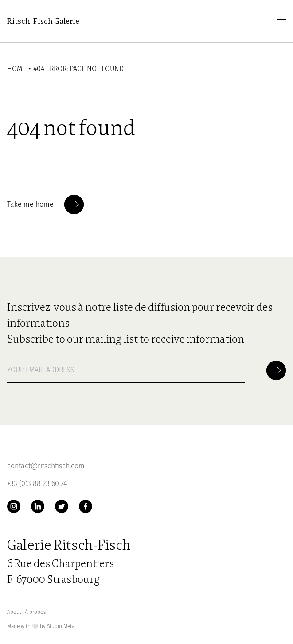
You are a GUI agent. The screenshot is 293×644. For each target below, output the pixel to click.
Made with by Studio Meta (41, 627)
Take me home (45, 204)
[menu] (281, 21)
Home (16, 69)
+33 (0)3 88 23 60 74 (37, 484)
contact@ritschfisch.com (46, 466)
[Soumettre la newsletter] (74, 204)
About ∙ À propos (27, 612)
